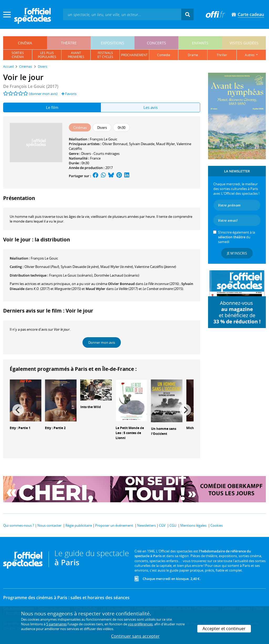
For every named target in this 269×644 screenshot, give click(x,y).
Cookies (217, 525)
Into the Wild (91, 407)
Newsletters (146, 525)
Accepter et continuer (224, 629)
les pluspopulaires (47, 55)
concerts (156, 43)
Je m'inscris (237, 253)
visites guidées (244, 43)
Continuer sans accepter (135, 636)
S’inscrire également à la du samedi (237, 237)
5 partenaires (56, 624)
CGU (173, 525)
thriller (222, 55)
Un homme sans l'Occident (164, 431)
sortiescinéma (18, 55)
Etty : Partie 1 (20, 428)
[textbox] (122, 14)
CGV (162, 525)
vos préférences (140, 624)
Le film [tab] (52, 107)
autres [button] (250, 55)
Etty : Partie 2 (55, 428)
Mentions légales (193, 525)
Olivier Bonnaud (115, 144)
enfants (200, 43)
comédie (164, 55)
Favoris (69, 94)
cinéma (25, 43)
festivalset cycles (105, 55)
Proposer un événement (114, 525)
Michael (192, 428)
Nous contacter (49, 525)
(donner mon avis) (43, 94)
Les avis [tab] (151, 107)
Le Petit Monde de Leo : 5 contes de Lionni (130, 433)
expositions (113, 43)
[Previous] (18, 410)
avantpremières (76, 55)
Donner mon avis (102, 342)
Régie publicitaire (79, 525)
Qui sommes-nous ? (19, 525)
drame (193, 55)
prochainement (134, 55)
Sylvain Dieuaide (142, 144)
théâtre (69, 43)
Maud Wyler (165, 144)
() (42, 267)
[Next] (185, 410)
